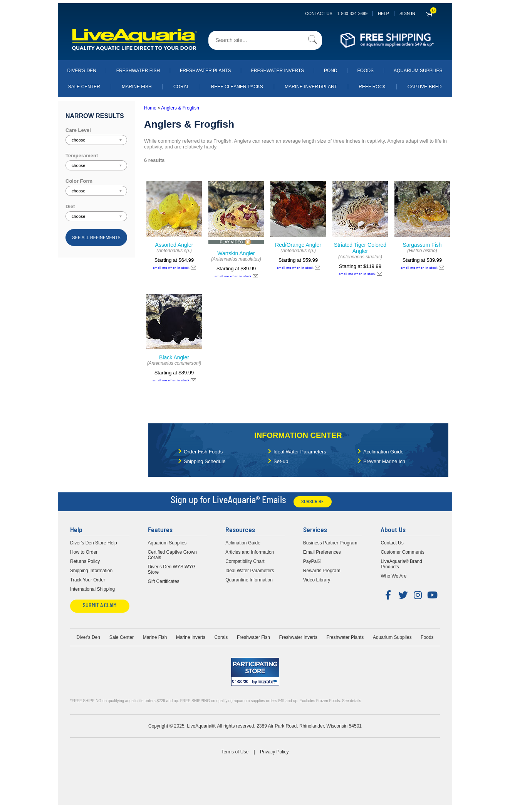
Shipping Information (91, 571)
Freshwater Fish (138, 71)
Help (383, 13)
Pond (331, 71)
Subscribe (313, 502)
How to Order (84, 552)
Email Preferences (322, 552)
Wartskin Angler (236, 253)
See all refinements (96, 238)
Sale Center (84, 87)
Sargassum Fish (422, 245)
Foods (365, 71)
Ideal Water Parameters (300, 452)
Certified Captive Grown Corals (172, 555)
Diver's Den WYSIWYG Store (172, 569)
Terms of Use (235, 752)
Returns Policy (85, 561)
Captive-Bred (425, 87)
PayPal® (312, 561)
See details (351, 701)
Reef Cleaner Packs (237, 87)
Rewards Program (322, 571)
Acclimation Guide (383, 452)
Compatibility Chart (245, 561)
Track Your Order (88, 580)
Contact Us (336, 13)
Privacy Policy (274, 752)
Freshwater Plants (206, 71)
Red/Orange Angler (298, 245)
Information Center (298, 435)
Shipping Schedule (205, 461)
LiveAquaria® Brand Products (401, 564)
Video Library (317, 580)
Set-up (281, 461)
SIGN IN (407, 13)
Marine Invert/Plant (311, 87)
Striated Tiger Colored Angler (360, 248)
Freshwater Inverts (277, 71)
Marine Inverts (191, 637)
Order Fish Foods (203, 452)
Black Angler (174, 357)
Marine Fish (137, 87)
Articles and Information (250, 552)
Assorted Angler (174, 245)
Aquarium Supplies (418, 71)
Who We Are (393, 576)
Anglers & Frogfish (180, 108)
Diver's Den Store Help (94, 543)
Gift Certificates (164, 581)
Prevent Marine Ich (384, 461)
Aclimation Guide (243, 543)
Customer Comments (402, 552)
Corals (221, 637)
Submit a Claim (100, 606)
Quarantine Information (249, 580)
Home (150, 108)
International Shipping (92, 589)
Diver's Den (82, 71)
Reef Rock (372, 87)
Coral (181, 87)
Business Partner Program (330, 543)
